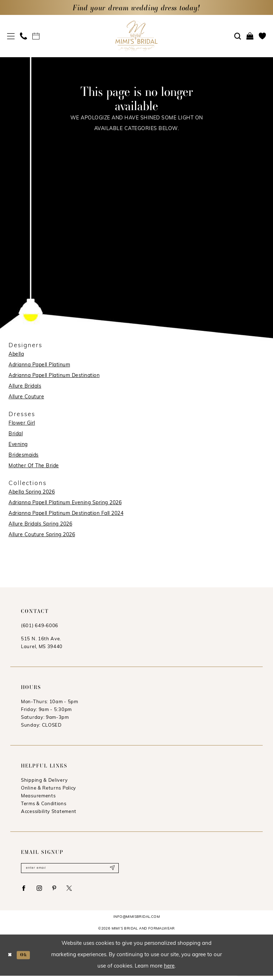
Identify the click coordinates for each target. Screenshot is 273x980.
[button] (11, 36)
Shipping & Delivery (44, 780)
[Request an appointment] (36, 36)
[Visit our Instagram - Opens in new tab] (44, 891)
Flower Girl (22, 423)
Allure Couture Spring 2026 (42, 535)
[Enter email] (70, 869)
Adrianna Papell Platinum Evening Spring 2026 (65, 503)
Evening (18, 445)
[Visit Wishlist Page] (263, 36)
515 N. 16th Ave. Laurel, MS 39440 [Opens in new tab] (42, 643)
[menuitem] (11, 36)
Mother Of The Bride (34, 466)
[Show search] (238, 36)
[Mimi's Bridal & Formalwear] (137, 36)
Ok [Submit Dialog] (27, 959)
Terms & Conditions (44, 804)
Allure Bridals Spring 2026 (40, 524)
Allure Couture (26, 397)
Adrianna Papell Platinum (39, 365)
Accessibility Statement (49, 812)
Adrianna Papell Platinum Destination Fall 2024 (66, 514)
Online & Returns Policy (49, 788)
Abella (16, 354)
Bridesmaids (24, 455)
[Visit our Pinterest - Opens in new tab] (61, 891)
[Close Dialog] (11, 959)
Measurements (38, 796)
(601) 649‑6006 (40, 626)
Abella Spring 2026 (32, 492)
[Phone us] (24, 36)
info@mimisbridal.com (136, 921)
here (169, 971)
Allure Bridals (25, 386)
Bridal (16, 434)
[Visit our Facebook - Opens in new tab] (25, 891)
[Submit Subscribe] (111, 869)
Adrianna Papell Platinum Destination (54, 376)
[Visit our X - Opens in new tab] (78, 891)
